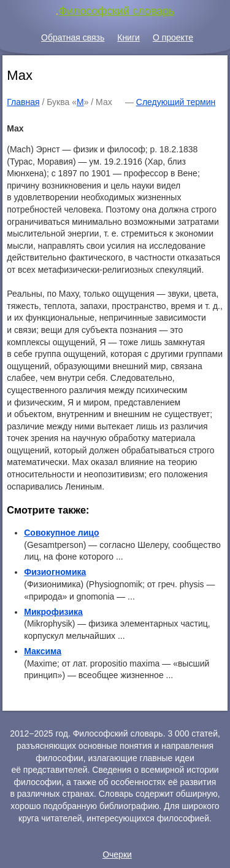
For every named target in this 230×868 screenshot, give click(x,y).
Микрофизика (53, 612)
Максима (43, 651)
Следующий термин (176, 102)
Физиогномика (55, 572)
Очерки (117, 854)
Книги (128, 37)
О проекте (173, 37)
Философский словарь (117, 11)
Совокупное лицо (61, 533)
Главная (23, 102)
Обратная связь (73, 37)
